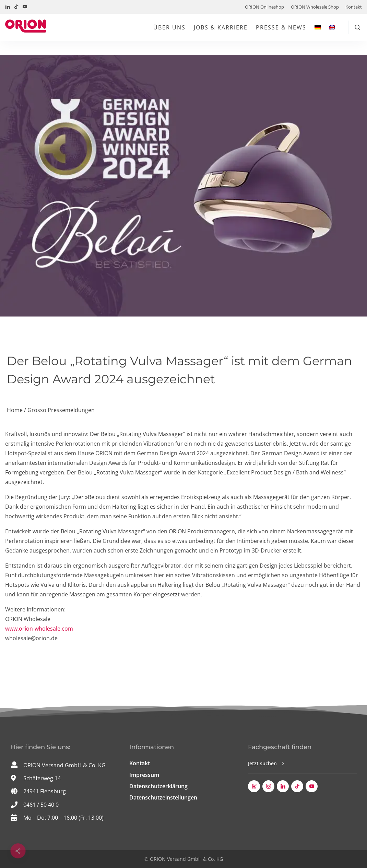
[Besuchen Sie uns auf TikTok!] (16, 7)
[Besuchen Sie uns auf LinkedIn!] (8, 7)
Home (15, 410)
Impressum (144, 775)
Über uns (169, 27)
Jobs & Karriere (221, 27)
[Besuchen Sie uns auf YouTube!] (25, 7)
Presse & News (281, 27)
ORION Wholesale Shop (315, 7)
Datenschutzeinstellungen (163, 797)
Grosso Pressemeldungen (61, 410)
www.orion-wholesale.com (39, 629)
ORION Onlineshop (264, 7)
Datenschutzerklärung (158, 786)
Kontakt (354, 7)
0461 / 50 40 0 (41, 805)
